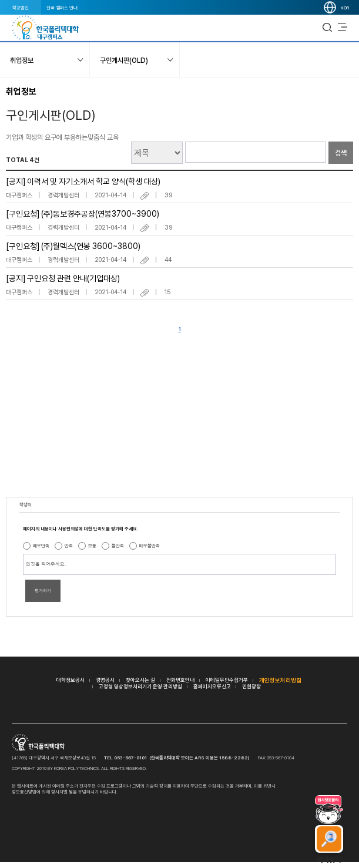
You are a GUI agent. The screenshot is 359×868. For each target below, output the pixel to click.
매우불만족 (150, 546)
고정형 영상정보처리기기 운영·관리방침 (140, 686)
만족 (69, 546)
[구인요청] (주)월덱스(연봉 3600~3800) (73, 246)
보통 (92, 546)
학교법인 (21, 8)
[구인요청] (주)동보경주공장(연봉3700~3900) (83, 214)
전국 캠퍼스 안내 (62, 8)
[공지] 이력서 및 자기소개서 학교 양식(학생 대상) (83, 181)
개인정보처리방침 (280, 680)
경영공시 (105, 680)
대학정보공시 (71, 680)
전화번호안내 (180, 680)
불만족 (118, 546)
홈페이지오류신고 (212, 686)
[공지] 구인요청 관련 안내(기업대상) (63, 278)
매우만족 (41, 546)
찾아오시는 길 (140, 680)
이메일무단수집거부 (227, 680)
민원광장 (251, 686)
